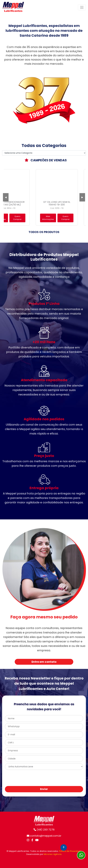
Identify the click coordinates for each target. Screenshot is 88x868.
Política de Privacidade (70, 851)
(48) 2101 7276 (44, 830)
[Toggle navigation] (82, 7)
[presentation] (60, 778)
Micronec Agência (53, 854)
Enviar (44, 789)
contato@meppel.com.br (44, 836)
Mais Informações (48, 218)
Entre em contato (44, 662)
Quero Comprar (17, 218)
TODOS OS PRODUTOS (44, 232)
